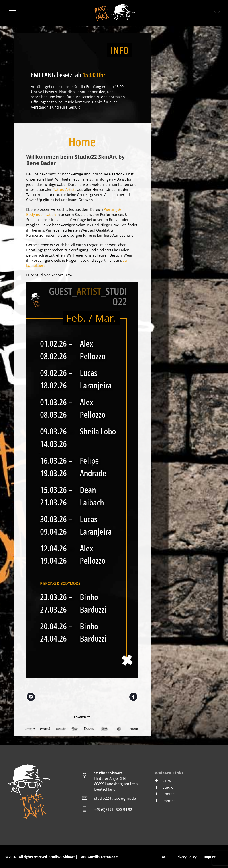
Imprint (165, 801)
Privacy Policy (186, 857)
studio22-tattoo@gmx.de (115, 798)
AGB (165, 857)
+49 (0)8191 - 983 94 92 (113, 810)
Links (163, 780)
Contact (165, 794)
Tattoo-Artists (65, 190)
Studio (164, 787)
